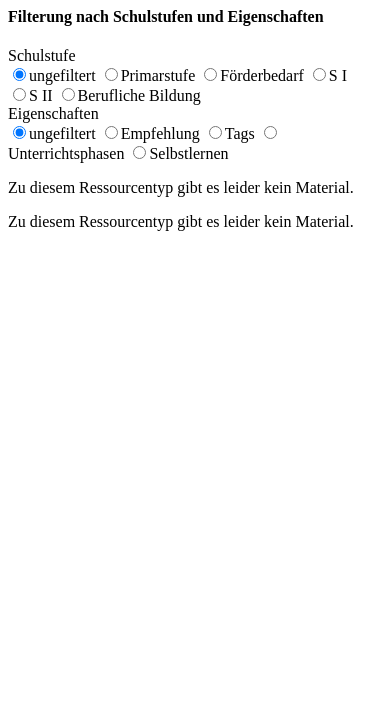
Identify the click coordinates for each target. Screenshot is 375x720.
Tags (240, 133)
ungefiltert (62, 75)
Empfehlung (160, 133)
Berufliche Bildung (139, 95)
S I (338, 75)
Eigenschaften (63, 113)
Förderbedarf (262, 75)
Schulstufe (52, 55)
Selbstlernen (188, 153)
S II (41, 95)
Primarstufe (158, 75)
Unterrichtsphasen (66, 153)
